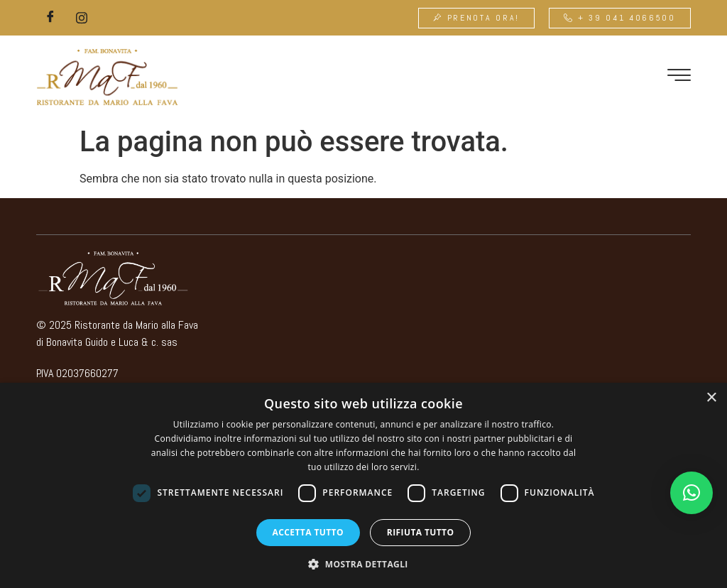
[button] (692, 493)
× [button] (711, 398)
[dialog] (363, 485)
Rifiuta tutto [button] (421, 532)
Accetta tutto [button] (308, 532)
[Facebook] (50, 18)
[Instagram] (82, 18)
